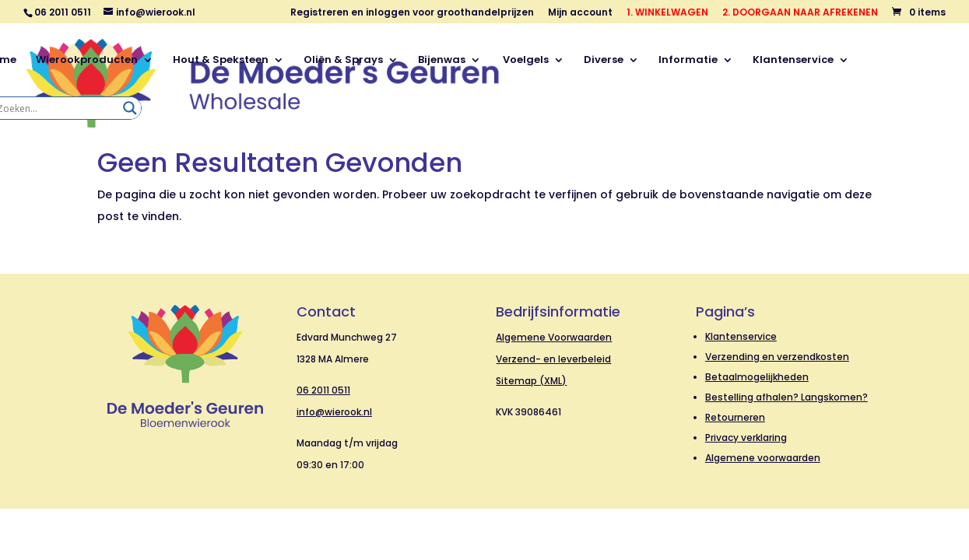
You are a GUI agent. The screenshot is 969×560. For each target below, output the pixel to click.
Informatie (688, 61)
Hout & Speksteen (221, 61)
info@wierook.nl (334, 412)
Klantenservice (793, 61)
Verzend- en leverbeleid (553, 359)
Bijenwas (442, 61)
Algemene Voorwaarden (554, 337)
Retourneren (735, 417)
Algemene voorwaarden (763, 458)
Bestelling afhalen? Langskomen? (786, 397)
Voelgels (525, 61)
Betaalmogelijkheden (757, 377)
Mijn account (580, 13)
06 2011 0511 (323, 390)
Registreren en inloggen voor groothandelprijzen (412, 13)
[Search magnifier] (130, 108)
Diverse (604, 61)
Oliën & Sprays (343, 61)
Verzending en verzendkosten (777, 357)
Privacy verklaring (746, 437)
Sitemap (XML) (531, 381)
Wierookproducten (87, 61)
